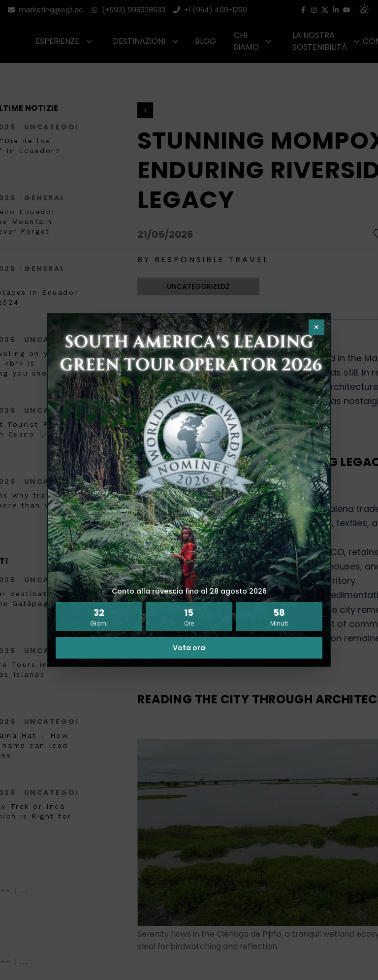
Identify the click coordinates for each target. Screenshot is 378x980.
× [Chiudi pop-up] (316, 327)
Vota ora (189, 648)
